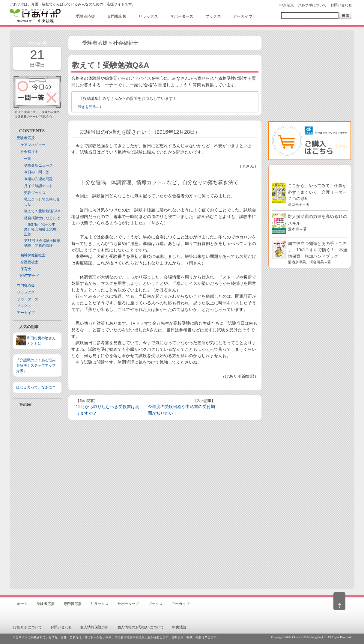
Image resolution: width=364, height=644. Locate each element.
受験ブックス (35, 193)
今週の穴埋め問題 (38, 179)
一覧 (28, 159)
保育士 (26, 269)
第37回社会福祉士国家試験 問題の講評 (42, 243)
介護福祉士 (29, 262)
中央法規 (287, 5)
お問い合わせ (341, 5)
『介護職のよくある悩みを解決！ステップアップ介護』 (36, 365)
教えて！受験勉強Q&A (42, 211)
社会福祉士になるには (42, 218)
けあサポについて (312, 5)
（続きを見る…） (89, 107)
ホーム (22, 604)
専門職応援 (26, 285)
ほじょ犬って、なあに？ (36, 387)
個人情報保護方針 (94, 627)
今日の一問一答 (37, 172)
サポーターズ (28, 299)
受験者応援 (26, 138)
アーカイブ (26, 313)
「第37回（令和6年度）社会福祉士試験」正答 (42, 229)
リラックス (26, 292)
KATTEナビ (30, 276)
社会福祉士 (29, 152)
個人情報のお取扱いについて (141, 627)
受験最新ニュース (38, 165)
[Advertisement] (37, 495)
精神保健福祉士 (33, 255)
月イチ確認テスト (38, 186)
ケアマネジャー (33, 145)
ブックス (24, 306)
